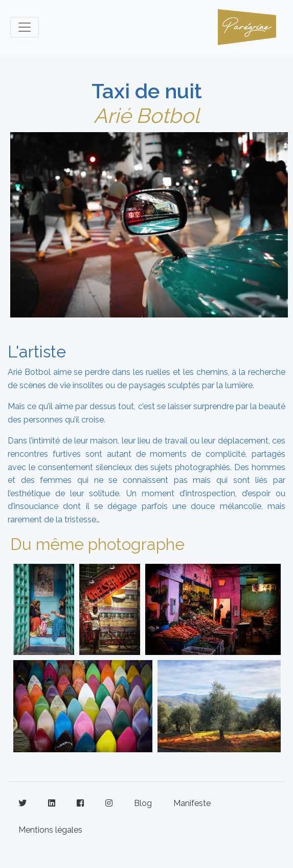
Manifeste (192, 803)
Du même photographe (97, 544)
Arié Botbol (146, 115)
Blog (143, 803)
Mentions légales (50, 830)
